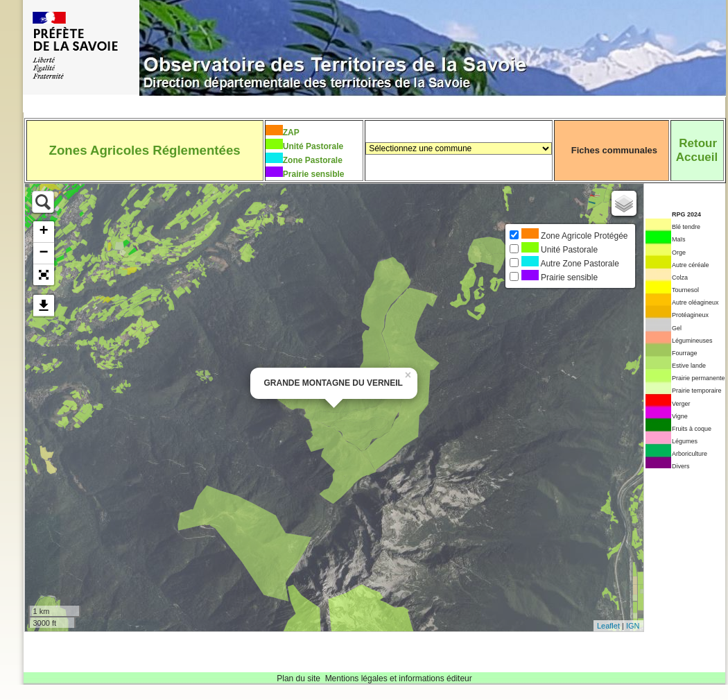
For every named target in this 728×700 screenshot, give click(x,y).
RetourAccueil (697, 150)
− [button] (43, 253)
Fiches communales (614, 150)
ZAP (291, 133)
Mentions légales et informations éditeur (399, 678)
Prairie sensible (314, 174)
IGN (633, 626)
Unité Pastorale (313, 146)
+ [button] (43, 232)
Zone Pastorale (313, 160)
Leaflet (608, 626)
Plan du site (298, 678)
